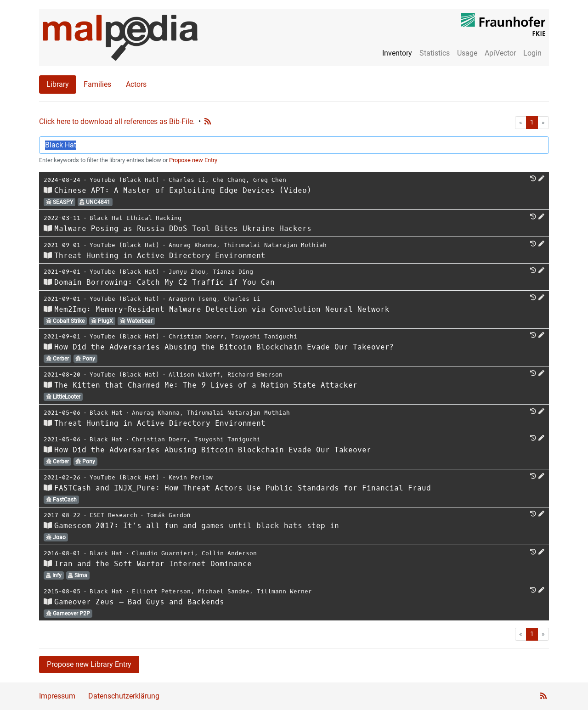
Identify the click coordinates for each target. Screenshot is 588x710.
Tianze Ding (233, 272)
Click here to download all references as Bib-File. (117, 121)
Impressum (57, 696)
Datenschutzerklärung (124, 696)
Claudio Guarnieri (163, 553)
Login (532, 53)
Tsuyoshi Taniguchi (264, 336)
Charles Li (187, 180)
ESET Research (113, 515)
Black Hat (106, 413)
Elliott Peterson (161, 591)
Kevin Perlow (191, 477)
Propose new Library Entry (89, 664)
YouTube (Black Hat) (124, 180)
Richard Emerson (255, 375)
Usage (467, 53)
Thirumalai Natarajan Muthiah (275, 245)
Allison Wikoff (194, 375)
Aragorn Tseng (192, 299)
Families (97, 84)
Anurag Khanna (192, 245)
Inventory (397, 53)
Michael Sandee (224, 591)
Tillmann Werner (284, 591)
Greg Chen (270, 180)
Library (58, 84)
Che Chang (229, 180)
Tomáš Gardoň (168, 515)
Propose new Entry (193, 160)
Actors (136, 84)
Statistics (435, 53)
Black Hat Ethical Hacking (136, 218)
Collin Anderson (229, 553)
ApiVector (500, 53)
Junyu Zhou (187, 272)
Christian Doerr (196, 336)
